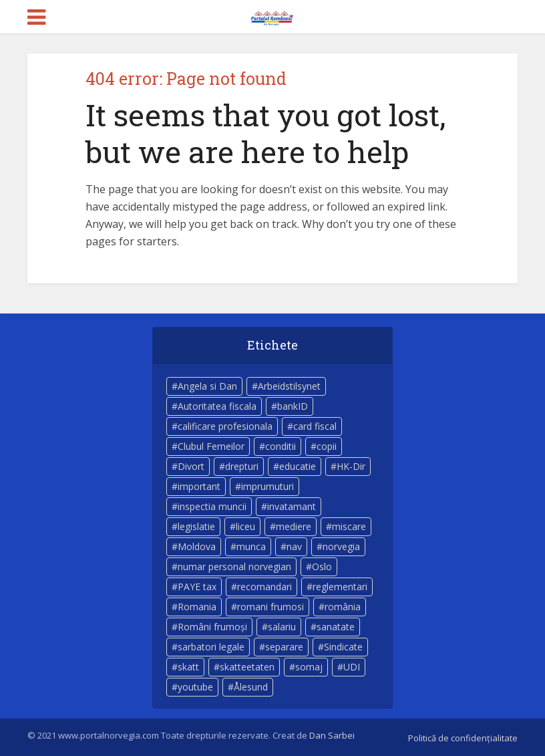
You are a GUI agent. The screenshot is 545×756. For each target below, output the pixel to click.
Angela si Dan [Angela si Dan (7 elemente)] (207, 386)
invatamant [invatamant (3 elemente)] (292, 506)
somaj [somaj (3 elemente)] (309, 667)
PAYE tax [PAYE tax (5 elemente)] (197, 587)
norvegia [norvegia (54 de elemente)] (341, 546)
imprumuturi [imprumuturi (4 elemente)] (267, 486)
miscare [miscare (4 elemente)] (349, 526)
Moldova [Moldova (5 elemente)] (197, 546)
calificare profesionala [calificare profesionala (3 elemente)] (225, 426)
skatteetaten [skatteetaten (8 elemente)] (247, 667)
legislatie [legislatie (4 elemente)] (196, 526)
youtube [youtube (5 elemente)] (195, 687)
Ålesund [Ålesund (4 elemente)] (251, 687)
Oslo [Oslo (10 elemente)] (322, 566)
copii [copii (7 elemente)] (327, 446)
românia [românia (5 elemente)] (343, 607)
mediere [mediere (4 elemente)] (294, 526)
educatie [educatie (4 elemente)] (298, 466)
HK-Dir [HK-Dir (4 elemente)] (351, 466)
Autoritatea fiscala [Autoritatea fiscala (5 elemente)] (217, 406)
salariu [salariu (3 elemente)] (282, 627)
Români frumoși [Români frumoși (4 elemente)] (212, 627)
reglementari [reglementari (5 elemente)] (340, 587)
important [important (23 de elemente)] (199, 486)
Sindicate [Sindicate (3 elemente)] (343, 647)
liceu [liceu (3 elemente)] (245, 526)
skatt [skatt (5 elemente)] (188, 667)
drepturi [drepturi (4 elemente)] (242, 466)
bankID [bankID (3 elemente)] (293, 406)
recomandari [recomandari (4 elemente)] (264, 587)
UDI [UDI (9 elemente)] (352, 667)
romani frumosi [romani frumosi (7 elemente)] (270, 607)
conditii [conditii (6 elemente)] (281, 446)
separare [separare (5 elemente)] (284, 647)
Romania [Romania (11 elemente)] (197, 607)
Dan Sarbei (332, 735)
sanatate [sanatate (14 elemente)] (336, 627)
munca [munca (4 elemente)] (251, 546)
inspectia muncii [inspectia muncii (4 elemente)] (212, 506)
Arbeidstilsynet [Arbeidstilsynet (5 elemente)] (289, 386)
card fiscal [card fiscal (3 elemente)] (315, 426)
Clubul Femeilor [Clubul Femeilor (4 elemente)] (211, 446)
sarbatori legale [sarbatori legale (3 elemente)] (211, 647)
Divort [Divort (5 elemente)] (191, 466)
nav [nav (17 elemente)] (294, 546)
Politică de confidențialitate (463, 738)
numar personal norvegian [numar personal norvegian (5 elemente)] (234, 566)
